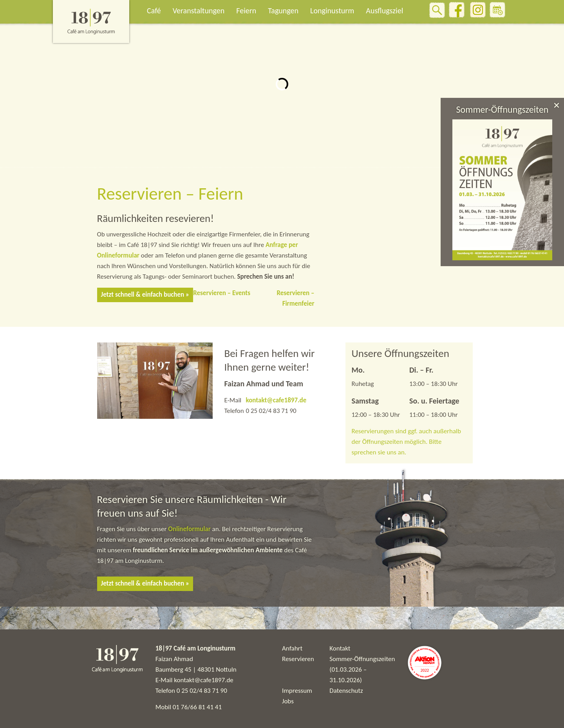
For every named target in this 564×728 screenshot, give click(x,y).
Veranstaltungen (199, 11)
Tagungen (283, 11)
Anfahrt (292, 648)
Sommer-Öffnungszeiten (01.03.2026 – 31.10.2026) (362, 669)
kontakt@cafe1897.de (276, 400)
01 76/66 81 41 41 (197, 707)
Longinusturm (332, 11)
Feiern (246, 11)
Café (154, 11)
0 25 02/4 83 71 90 (202, 691)
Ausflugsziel (384, 11)
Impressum (297, 691)
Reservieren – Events (222, 293)
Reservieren (298, 659)
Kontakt (340, 648)
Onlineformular (190, 529)
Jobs (288, 701)
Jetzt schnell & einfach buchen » (145, 295)
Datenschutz (346, 691)
